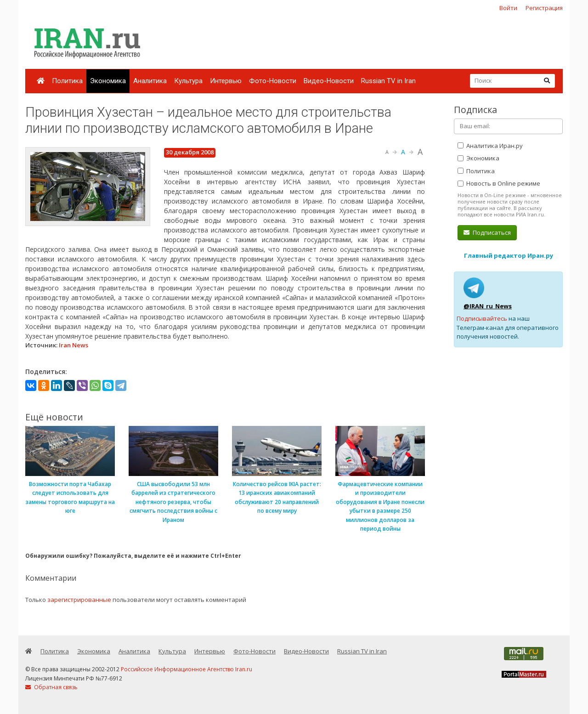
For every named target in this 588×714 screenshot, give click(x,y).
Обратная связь (51, 687)
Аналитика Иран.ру (490, 146)
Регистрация (544, 8)
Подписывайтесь (482, 318)
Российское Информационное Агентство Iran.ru (187, 669)
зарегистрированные (79, 600)
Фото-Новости (273, 81)
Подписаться (487, 232)
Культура (188, 81)
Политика (67, 81)
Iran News (73, 345)
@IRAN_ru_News (488, 306)
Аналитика (150, 81)
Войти (508, 8)
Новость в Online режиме (499, 183)
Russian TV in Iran (388, 81)
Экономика (108, 81)
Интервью (226, 81)
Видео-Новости (329, 81)
